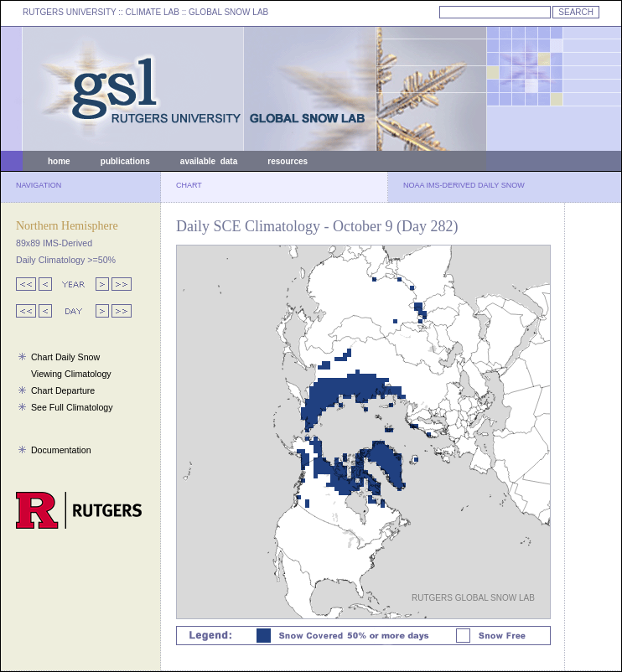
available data (209, 161)
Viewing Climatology (71, 374)
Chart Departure (63, 390)
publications (125, 161)
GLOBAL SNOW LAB (228, 12)
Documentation (61, 450)
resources (288, 161)
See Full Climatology (72, 407)
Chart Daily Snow (65, 357)
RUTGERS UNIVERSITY (70, 12)
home (59, 161)
